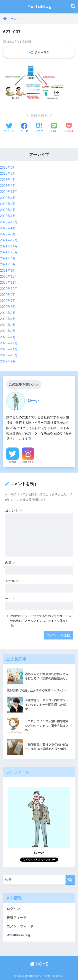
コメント (14, 510)
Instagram (28, 462)
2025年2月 (8, 186)
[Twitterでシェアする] (9, 128)
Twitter (12, 462)
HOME (39, 964)
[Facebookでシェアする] (24, 128)
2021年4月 (8, 258)
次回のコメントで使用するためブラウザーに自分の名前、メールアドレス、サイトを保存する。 (41, 621)
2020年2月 (8, 331)
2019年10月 (9, 355)
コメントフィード (20, 926)
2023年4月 (8, 198)
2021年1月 (8, 270)
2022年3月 (8, 234)
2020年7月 (8, 301)
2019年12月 (9, 343)
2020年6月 (8, 307)
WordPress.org (18, 935)
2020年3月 (8, 325)
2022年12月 (9, 222)
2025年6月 (8, 167)
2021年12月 (9, 240)
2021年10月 (9, 252)
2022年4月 (8, 228)
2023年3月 (8, 204)
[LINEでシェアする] (54, 128)
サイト (10, 599)
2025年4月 (8, 180)
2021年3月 (8, 264)
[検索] (70, 880)
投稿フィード (17, 918)
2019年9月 (8, 361)
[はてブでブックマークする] (39, 128)
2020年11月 (9, 282)
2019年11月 (9, 349)
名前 (10, 563)
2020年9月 (8, 295)
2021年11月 (9, 246)
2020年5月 (8, 313)
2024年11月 (9, 192)
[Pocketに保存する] (69, 128)
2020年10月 (9, 289)
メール (12, 581)
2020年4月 (8, 319)
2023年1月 (8, 216)
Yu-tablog (40, 6)
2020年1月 (8, 337)
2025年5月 (8, 173)
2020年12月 (9, 276)
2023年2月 (8, 210)
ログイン (13, 909)
